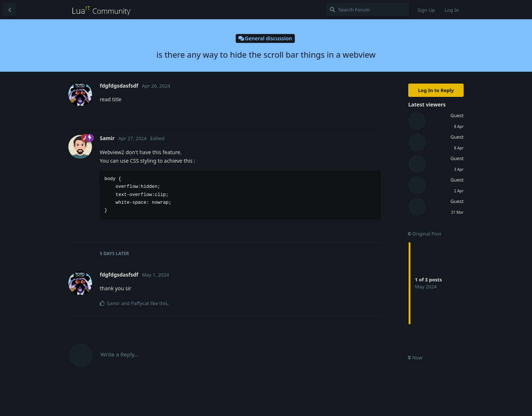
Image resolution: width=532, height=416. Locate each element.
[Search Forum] (367, 10)
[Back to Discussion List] (10, 10)
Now (415, 358)
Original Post (424, 234)
